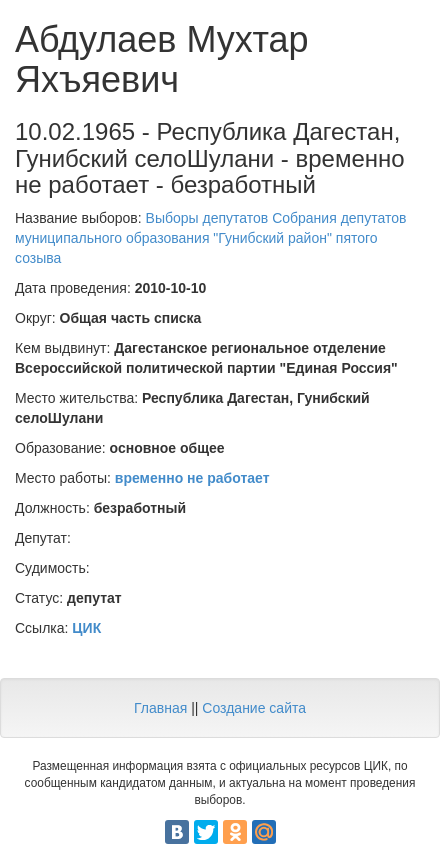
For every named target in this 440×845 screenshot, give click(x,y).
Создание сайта (254, 708)
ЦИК (86, 628)
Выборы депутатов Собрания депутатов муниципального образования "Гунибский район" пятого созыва (210, 238)
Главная (160, 708)
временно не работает (192, 478)
